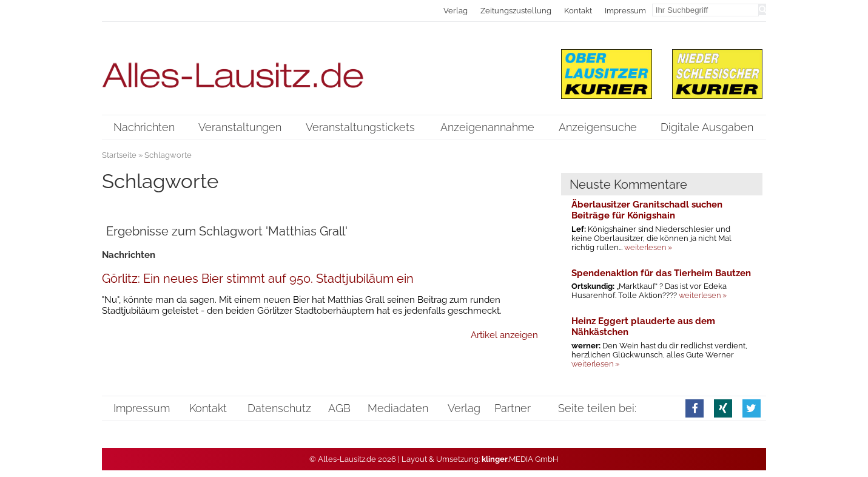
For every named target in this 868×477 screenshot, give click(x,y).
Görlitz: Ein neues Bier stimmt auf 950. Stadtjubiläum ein (258, 279)
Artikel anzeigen (504, 335)
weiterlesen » (648, 247)
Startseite (119, 155)
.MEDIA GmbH (520, 459)
